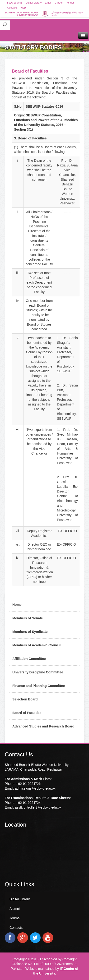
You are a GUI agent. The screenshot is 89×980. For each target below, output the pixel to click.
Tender (70, 3)
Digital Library (34, 3)
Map (23, 8)
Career (59, 3)
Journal (15, 918)
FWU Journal (15, 3)
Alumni (15, 909)
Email (48, 3)
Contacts (12, 8)
